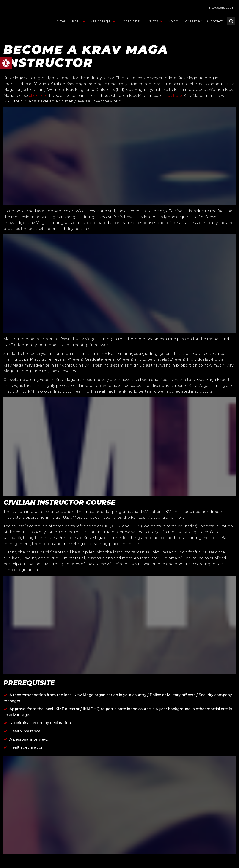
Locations (130, 24)
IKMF (78, 24)
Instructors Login (215, 9)
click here (38, 96)
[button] (6, 63)
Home (59, 24)
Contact (215, 24)
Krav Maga (103, 24)
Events (154, 24)
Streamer (193, 24)
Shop (173, 24)
